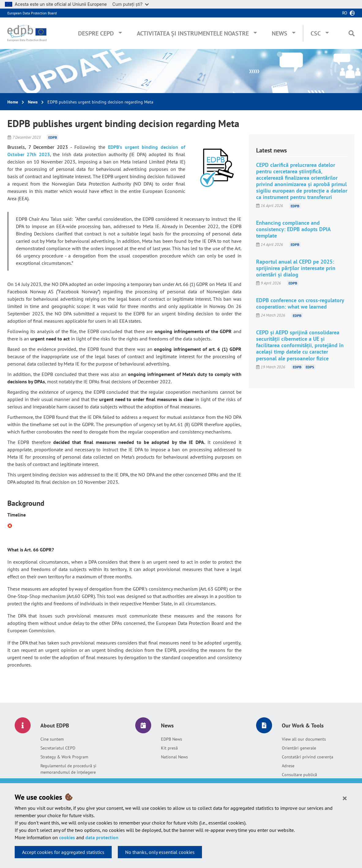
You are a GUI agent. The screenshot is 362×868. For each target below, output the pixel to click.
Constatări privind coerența (308, 757)
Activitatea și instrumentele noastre (193, 33)
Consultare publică (299, 775)
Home (13, 102)
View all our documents (304, 739)
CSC (316, 33)
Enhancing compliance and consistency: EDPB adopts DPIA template (293, 229)
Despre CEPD (96, 33)
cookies (67, 837)
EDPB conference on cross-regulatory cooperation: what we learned (300, 303)
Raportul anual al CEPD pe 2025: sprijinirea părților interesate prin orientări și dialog (296, 268)
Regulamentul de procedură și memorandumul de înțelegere (68, 769)
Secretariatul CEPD (58, 748)
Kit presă (169, 748)
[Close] (345, 798)
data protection (102, 837)
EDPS (310, 367)
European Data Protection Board (32, 13)
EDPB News (172, 739)
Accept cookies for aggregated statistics (63, 852)
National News (174, 757)
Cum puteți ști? (131, 4)
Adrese (288, 766)
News (280, 33)
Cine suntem (52, 739)
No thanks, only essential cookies (160, 852)
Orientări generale (299, 748)
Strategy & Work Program (64, 757)
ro (345, 13)
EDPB (53, 137)
